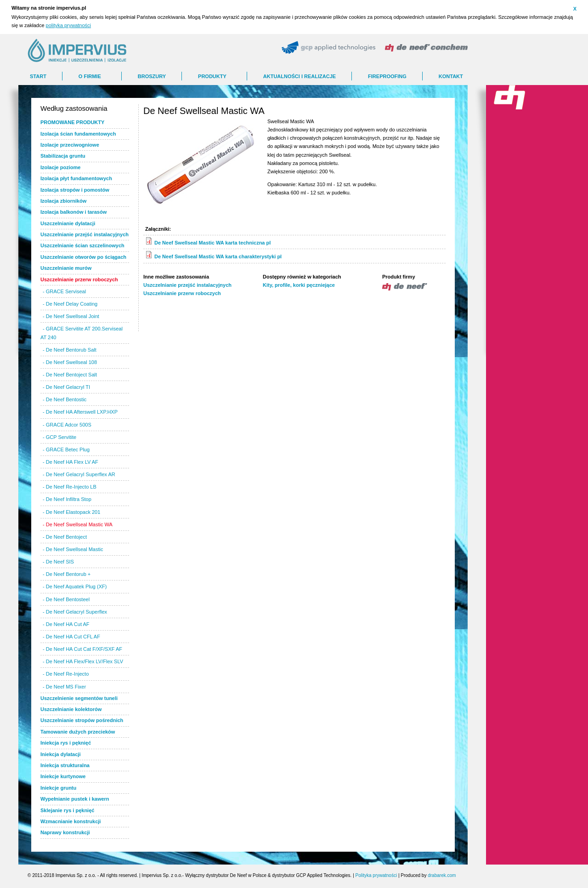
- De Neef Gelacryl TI (66, 387)
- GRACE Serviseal (64, 291)
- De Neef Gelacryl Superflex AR (79, 474)
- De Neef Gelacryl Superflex (75, 612)
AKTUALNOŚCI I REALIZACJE (300, 76)
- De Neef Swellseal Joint (71, 316)
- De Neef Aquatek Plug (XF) (75, 586)
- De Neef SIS (58, 562)
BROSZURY (152, 76)
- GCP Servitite (59, 437)
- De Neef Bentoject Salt (70, 375)
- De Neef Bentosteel (66, 599)
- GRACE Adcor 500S (67, 425)
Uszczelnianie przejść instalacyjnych (187, 285)
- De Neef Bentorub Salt (70, 350)
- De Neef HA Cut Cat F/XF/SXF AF (82, 649)
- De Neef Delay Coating (70, 304)
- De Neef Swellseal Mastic (73, 549)
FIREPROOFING (387, 76)
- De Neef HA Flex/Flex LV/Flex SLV (83, 661)
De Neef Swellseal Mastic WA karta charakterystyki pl (218, 256)
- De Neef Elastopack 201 (71, 512)
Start (38, 76)
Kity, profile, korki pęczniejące (299, 285)
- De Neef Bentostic (65, 399)
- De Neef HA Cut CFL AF (71, 637)
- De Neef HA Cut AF (66, 624)
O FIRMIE (90, 76)
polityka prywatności (68, 25)
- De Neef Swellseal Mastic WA (78, 524)
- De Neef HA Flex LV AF (71, 462)
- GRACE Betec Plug (66, 450)
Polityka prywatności (376, 875)
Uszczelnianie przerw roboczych (182, 293)
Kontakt (451, 76)
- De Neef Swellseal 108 (70, 362)
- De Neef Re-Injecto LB (70, 487)
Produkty (212, 76)
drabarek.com (442, 875)
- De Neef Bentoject (65, 537)
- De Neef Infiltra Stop (67, 499)
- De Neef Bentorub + (67, 574)
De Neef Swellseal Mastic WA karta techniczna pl (212, 243)
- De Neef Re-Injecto (66, 674)
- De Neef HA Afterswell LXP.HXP (80, 412)
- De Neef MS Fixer (64, 687)
